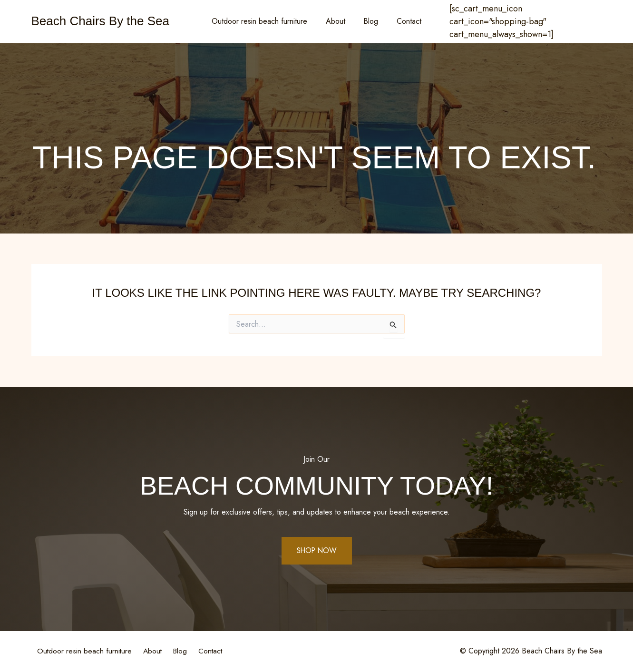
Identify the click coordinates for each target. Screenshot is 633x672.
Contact (404, 21)
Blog (369, 21)
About (337, 21)
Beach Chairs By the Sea (101, 21)
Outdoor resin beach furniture (264, 21)
